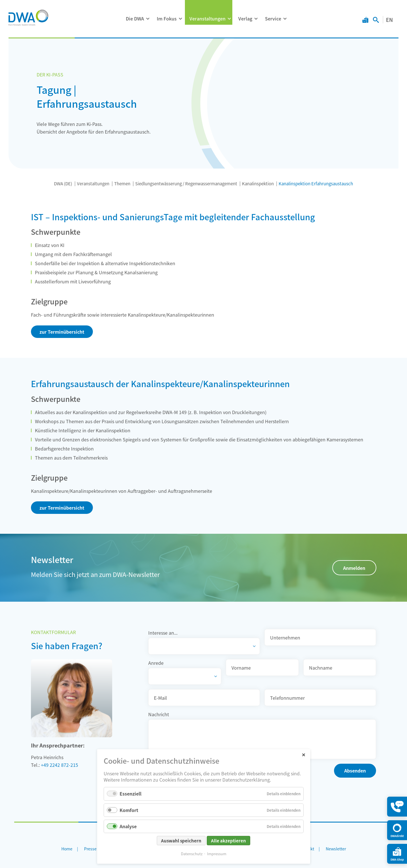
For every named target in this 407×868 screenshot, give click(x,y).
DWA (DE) (63, 183)
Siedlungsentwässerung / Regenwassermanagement (186, 183)
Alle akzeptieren (228, 841)
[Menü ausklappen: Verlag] (256, 19)
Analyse (128, 826)
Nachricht (159, 714)
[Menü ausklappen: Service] (285, 19)
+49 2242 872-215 (60, 765)
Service (273, 18)
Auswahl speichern (181, 841)
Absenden (355, 771)
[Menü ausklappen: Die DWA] (148, 19)
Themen (122, 183)
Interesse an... (163, 633)
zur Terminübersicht (62, 332)
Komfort (129, 810)
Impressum (217, 854)
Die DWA (135, 18)
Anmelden (354, 568)
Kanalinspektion (258, 183)
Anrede (156, 663)
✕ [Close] (303, 754)
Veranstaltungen (207, 18)
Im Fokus (167, 18)
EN (389, 20)
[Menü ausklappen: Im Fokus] (180, 19)
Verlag (245, 18)
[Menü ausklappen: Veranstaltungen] (229, 19)
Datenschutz (192, 854)
